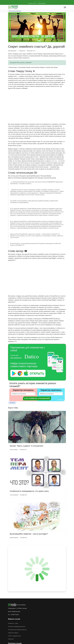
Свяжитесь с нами (13, 623)
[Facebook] (35, 2)
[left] (23, 394)
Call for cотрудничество (14, 636)
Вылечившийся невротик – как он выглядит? (29, 534)
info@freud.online (42, 3)
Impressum (11, 639)
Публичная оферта (13, 633)
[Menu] (65, 7)
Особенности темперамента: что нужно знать (29, 491)
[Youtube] (37, 2)
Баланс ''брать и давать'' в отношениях (27, 446)
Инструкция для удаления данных (17, 630)
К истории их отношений (37, 398)
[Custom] (39, 2)
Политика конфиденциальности (17, 627)
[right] (51, 394)
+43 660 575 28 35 (32, 3)
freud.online (61, 400)
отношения (12, 403)
